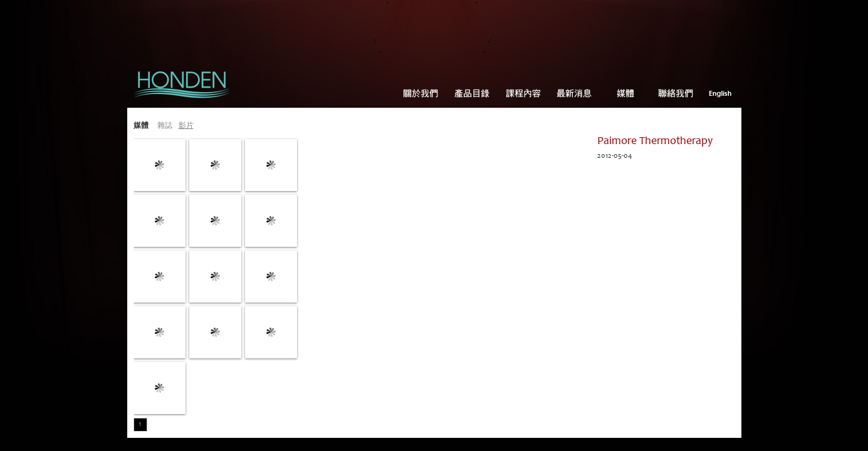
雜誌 (165, 126)
